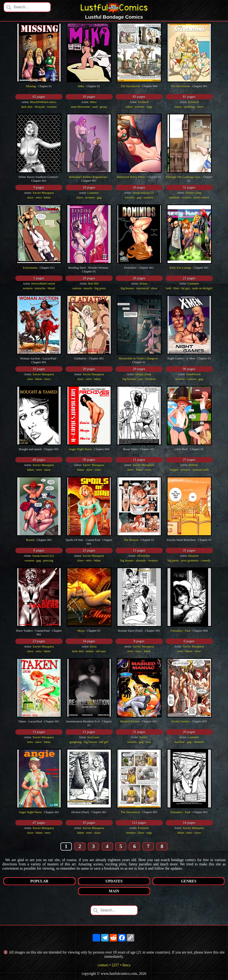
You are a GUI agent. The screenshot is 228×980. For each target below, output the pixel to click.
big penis (100, 288)
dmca (126, 965)
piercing (48, 560)
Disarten (194, 556)
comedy (206, 560)
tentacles (40, 288)
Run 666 (93, 283)
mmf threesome (80, 107)
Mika (81, 86)
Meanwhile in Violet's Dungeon (138, 358)
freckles (130, 197)
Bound (30, 540)
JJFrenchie (143, 556)
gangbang (76, 742)
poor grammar (190, 560)
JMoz (93, 102)
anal (95, 107)
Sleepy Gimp (194, 193)
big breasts (127, 288)
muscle (88, 288)
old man (101, 651)
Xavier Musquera (43, 193)
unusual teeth (201, 470)
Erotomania (30, 268)
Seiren (143, 283)
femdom (174, 197)
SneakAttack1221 (143, 193)
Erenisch (143, 102)
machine (180, 742)
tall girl (104, 742)
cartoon (77, 288)
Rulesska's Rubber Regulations (88, 177)
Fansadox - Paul (181, 631)
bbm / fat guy (182, 288)
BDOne (194, 465)
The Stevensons (130, 86)
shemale (141, 560)
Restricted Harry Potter (131, 177)
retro (39, 197)
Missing (31, 86)
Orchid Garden (181, 721)
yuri (140, 379)
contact (103, 965)
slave (200, 107)
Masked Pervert (130, 721)
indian (90, 651)
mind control (201, 197)
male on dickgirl (202, 288)
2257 (115, 965)
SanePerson (193, 374)
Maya (81, 631)
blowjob (40, 107)
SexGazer (93, 737)
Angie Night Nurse (80, 449)
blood (51, 288)
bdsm (129, 107)
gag (99, 197)
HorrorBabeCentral (43, 283)
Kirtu (93, 646)
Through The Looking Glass (183, 177)
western (52, 107)
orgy (150, 107)
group (103, 107)
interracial (143, 288)
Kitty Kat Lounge (181, 268)
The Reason (131, 540)
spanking (189, 107)
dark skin (27, 107)
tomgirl (174, 470)
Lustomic (93, 193)
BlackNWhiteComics (43, 102)
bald (168, 288)
